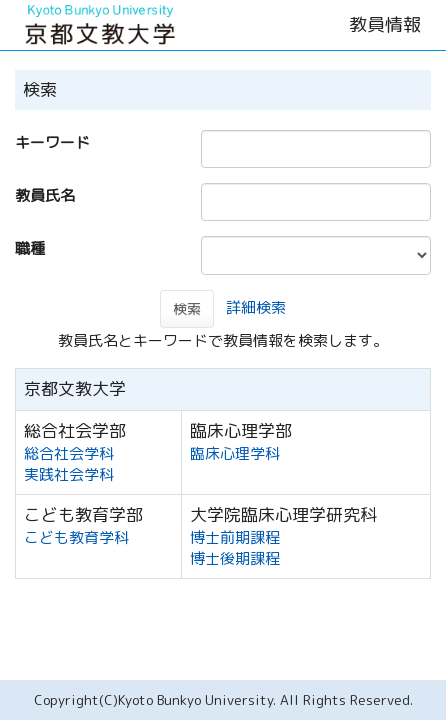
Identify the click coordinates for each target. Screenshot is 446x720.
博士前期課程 (235, 537)
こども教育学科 (76, 537)
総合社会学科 (69, 453)
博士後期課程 (235, 558)
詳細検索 (256, 307)
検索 (187, 308)
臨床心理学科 (235, 453)
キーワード (52, 142)
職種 (30, 248)
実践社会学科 (69, 474)
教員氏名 (45, 195)
